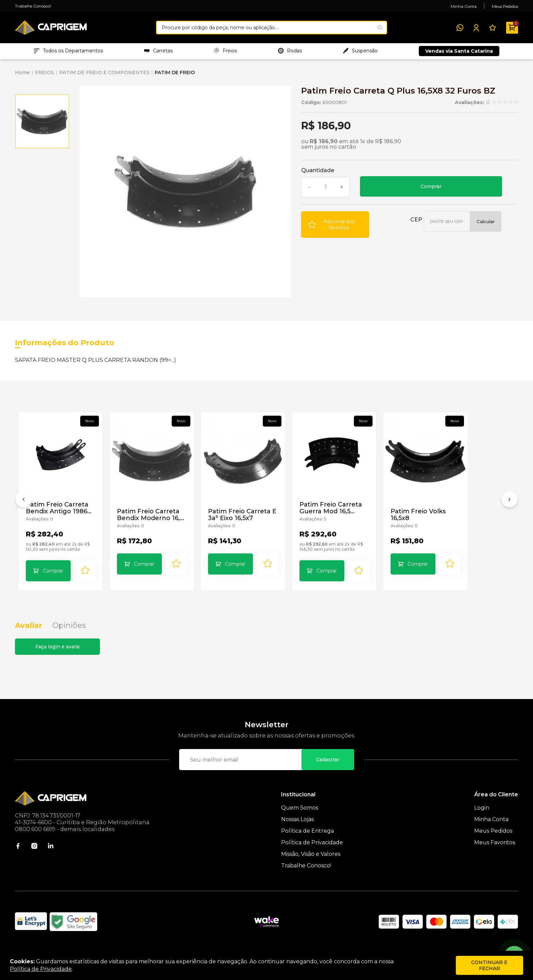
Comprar (431, 187)
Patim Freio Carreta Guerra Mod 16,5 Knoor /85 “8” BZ (364, 518)
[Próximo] (510, 507)
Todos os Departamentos (68, 51)
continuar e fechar (489, 965)
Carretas (158, 51)
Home (22, 73)
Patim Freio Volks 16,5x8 (466, 522)
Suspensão (360, 51)
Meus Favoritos (495, 854)
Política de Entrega (307, 843)
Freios (225, 51)
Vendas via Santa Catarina (459, 52)
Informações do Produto (65, 344)
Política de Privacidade (312, 854)
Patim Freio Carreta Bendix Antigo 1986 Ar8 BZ (63, 518)
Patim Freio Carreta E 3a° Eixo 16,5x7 (261, 525)
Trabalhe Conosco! (33, 6)
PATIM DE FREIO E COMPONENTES (104, 73)
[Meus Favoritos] (493, 28)
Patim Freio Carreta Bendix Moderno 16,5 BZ (165, 525)
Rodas (290, 51)
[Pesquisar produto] (380, 27)
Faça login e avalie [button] (58, 659)
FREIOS (45, 73)
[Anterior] (23, 507)
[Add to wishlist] (335, 226)
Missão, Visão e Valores (311, 866)
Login (482, 820)
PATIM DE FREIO (175, 73)
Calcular (486, 222)
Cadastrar (328, 771)
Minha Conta (464, 6)
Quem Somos (300, 820)
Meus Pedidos (505, 6)
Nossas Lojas (297, 831)
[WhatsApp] (460, 28)
